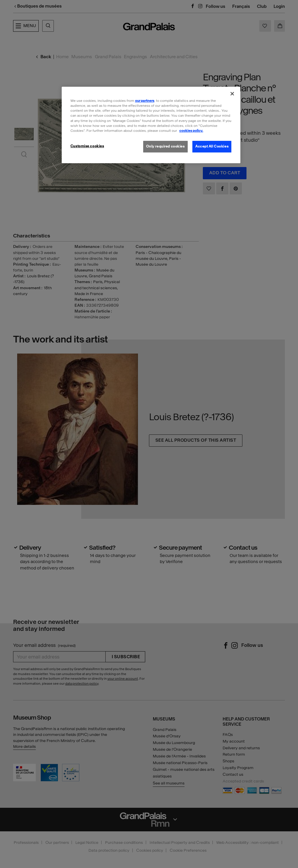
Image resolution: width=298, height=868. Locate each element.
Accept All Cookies (212, 146)
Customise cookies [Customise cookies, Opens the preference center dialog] (87, 146)
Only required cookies (165, 146)
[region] (151, 125)
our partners (145, 101)
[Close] (232, 94)
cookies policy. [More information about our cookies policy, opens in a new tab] (191, 131)
